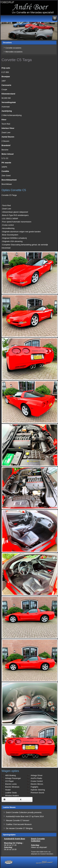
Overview (25, 799)
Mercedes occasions (14, 52)
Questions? (10, 799)
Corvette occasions (13, 48)
